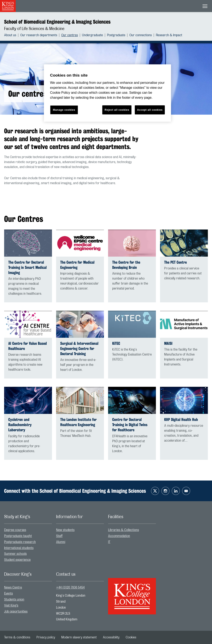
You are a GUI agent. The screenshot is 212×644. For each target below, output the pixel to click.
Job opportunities (16, 612)
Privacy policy (46, 637)
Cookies (131, 637)
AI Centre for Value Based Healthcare (28, 346)
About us (10, 35)
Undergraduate (92, 35)
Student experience (17, 560)
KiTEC (116, 343)
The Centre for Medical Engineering (77, 265)
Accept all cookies (150, 110)
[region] (107, 93)
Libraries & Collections (123, 530)
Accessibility (111, 637)
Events (8, 594)
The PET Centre (175, 262)
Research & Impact (169, 35)
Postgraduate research (20, 542)
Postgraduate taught (18, 536)
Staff (59, 536)
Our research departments (39, 35)
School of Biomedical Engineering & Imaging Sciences (57, 22)
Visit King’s (11, 606)
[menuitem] (12, 35)
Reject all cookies (117, 110)
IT (109, 542)
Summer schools (15, 554)
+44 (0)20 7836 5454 (70, 588)
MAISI (168, 343)
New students (65, 530)
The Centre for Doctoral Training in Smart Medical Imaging (27, 267)
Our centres (70, 35)
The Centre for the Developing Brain (126, 265)
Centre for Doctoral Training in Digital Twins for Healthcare (130, 425)
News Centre (13, 588)
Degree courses (15, 530)
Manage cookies (64, 110)
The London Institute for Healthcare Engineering (78, 422)
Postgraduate (116, 35)
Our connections (141, 35)
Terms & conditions (17, 637)
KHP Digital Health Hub (181, 420)
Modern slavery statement (79, 637)
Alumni (61, 542)
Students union (14, 600)
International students (19, 548)
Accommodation (119, 536)
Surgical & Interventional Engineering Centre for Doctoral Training (79, 349)
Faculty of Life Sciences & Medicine (34, 29)
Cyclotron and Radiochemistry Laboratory (20, 425)
